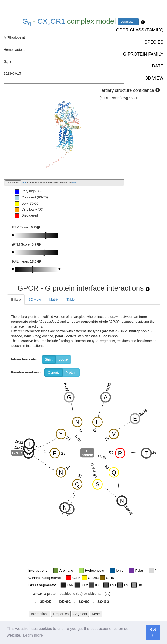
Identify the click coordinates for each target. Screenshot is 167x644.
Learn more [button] (33, 635)
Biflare (16, 300)
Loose (63, 359)
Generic (54, 373)
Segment (80, 614)
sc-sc (84, 601)
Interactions (40, 614)
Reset (96, 614)
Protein (71, 373)
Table (71, 300)
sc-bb (103, 601)
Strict (49, 359)
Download (128, 22)
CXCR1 (51, 21)
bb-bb (45, 601)
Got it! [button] (153, 632)
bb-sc (65, 601)
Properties (61, 614)
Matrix (54, 300)
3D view (35, 300)
